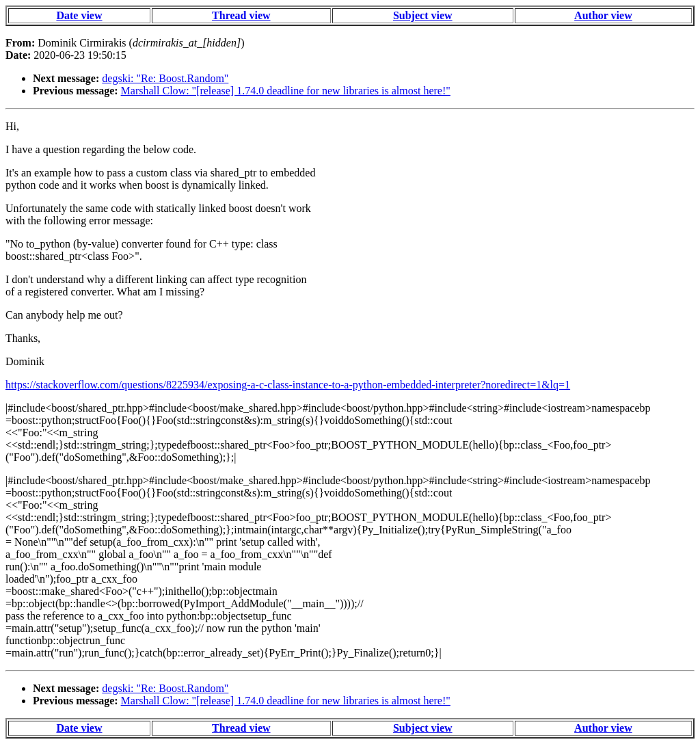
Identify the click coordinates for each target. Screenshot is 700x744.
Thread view (241, 15)
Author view (603, 15)
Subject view (423, 15)
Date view (79, 15)
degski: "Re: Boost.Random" (165, 78)
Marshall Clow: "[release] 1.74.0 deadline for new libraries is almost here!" (286, 91)
